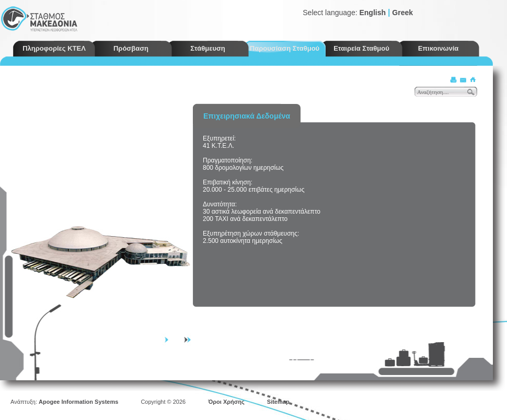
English (372, 13)
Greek (402, 13)
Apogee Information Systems (78, 402)
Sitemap (278, 402)
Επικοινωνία (439, 48)
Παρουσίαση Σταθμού (285, 48)
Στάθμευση (208, 48)
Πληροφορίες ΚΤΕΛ (54, 48)
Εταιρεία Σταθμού (361, 48)
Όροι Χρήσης (226, 402)
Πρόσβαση (131, 48)
